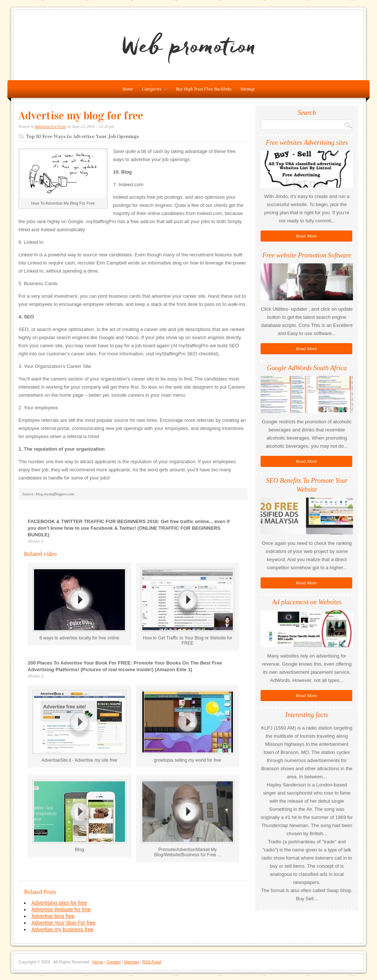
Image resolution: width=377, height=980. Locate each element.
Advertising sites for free (59, 903)
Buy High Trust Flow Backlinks (204, 89)
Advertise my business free (62, 929)
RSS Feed (152, 962)
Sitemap (247, 89)
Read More (306, 236)
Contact (113, 962)
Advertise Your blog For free (64, 923)
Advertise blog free (53, 916)
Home (98, 962)
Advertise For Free (50, 126)
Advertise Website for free (61, 909)
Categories (153, 91)
